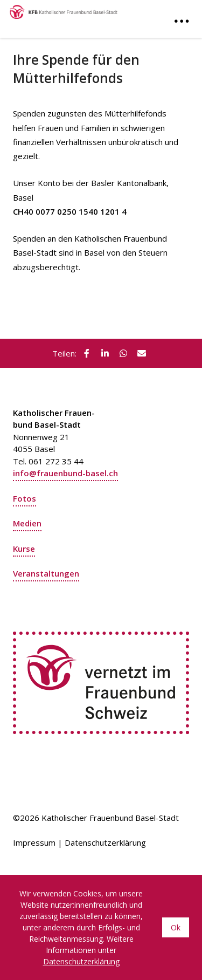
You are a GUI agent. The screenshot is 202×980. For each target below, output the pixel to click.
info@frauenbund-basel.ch (65, 473)
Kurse (24, 549)
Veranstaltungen (46, 573)
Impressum (34, 842)
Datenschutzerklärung (105, 842)
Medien (27, 523)
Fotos (25, 498)
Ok (176, 927)
